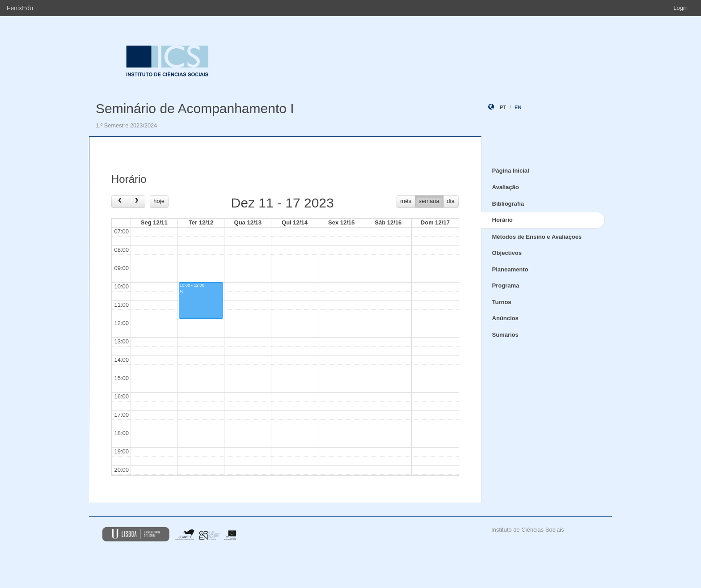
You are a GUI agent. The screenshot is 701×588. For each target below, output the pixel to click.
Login (680, 8)
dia (450, 201)
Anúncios (505, 318)
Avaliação (506, 187)
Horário (503, 220)
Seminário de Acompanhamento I (195, 108)
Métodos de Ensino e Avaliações (537, 237)
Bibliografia (508, 204)
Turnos (502, 302)
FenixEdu (20, 8)
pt (503, 107)
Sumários (505, 335)
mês (406, 201)
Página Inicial (511, 171)
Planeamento (510, 269)
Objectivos (507, 253)
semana (429, 201)
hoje (159, 201)
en (518, 107)
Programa (506, 286)
